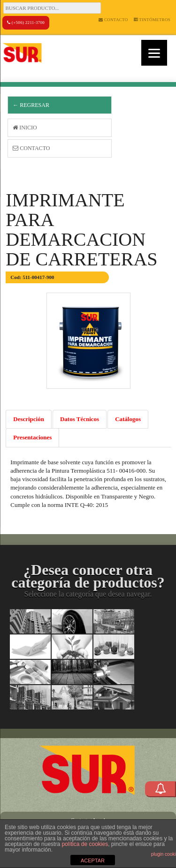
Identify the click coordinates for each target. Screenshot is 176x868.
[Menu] (154, 53)
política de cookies (85, 844)
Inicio (25, 128)
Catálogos (128, 419)
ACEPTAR (93, 860)
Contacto (113, 20)
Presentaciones (32, 437)
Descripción (29, 419)
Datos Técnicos (80, 419)
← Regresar (31, 105)
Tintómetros (152, 20)
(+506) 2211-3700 (26, 23)
